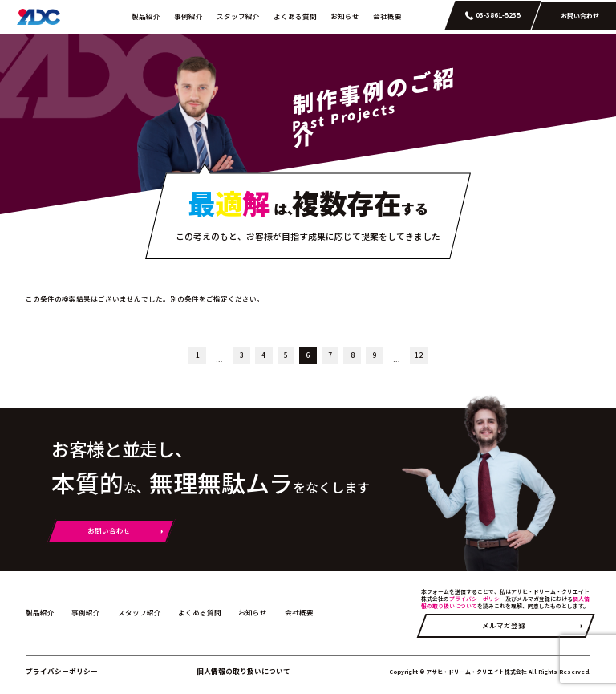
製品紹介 (146, 16)
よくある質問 (295, 16)
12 (419, 355)
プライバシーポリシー (477, 599)
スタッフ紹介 (238, 16)
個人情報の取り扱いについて (243, 671)
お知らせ (345, 16)
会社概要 (387, 16)
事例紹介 (188, 16)
